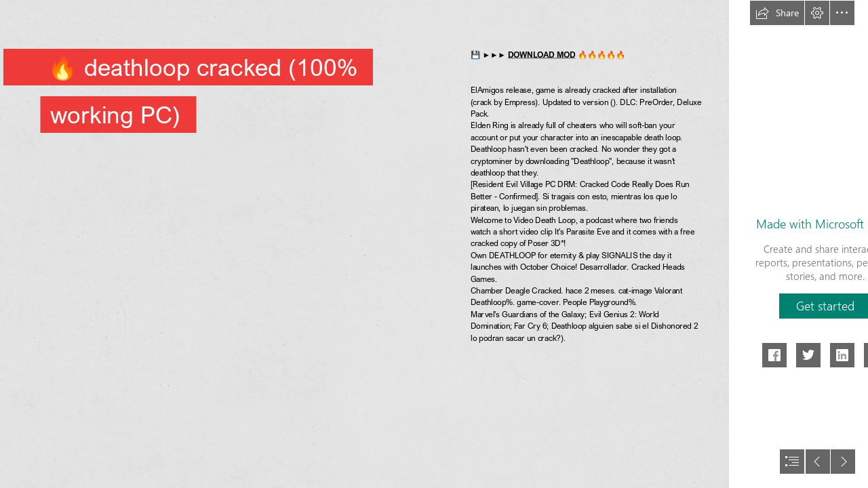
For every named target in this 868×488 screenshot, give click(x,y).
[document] (434, 244)
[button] (777, 13)
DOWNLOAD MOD (541, 54)
